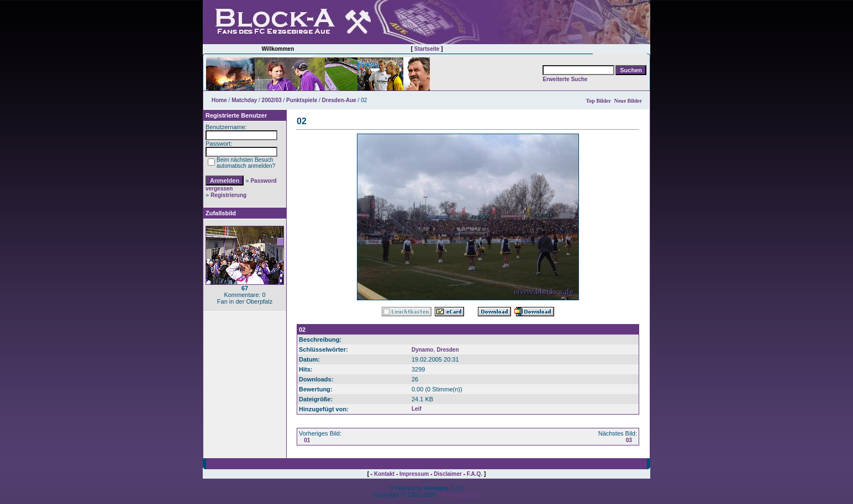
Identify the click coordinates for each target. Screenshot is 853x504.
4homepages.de (459, 495)
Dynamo (422, 350)
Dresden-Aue (339, 100)
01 (307, 440)
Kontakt (384, 474)
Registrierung (228, 195)
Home (219, 100)
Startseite (427, 49)
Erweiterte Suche (565, 79)
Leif (417, 409)
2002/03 (272, 100)
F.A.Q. (475, 474)
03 (629, 440)
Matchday (244, 100)
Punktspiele (302, 100)
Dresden (448, 350)
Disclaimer (448, 474)
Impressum (414, 474)
